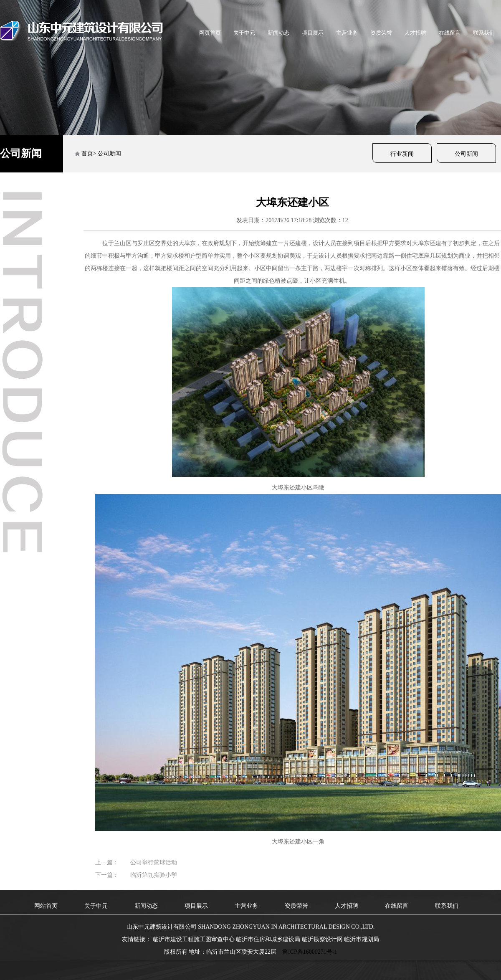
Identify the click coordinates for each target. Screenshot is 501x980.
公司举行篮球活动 (154, 862)
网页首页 (210, 33)
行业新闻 (402, 154)
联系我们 (484, 33)
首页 (87, 153)
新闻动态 (278, 33)
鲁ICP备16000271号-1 (310, 952)
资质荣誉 (381, 33)
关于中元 (244, 33)
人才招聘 (415, 33)
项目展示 (313, 33)
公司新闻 (466, 154)
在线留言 (450, 33)
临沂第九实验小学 (154, 875)
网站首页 (46, 906)
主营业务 (347, 33)
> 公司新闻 (107, 153)
